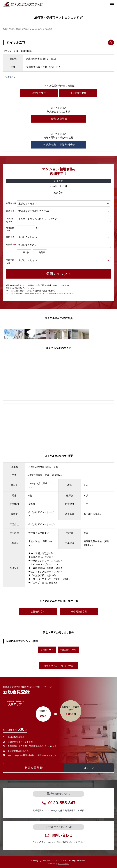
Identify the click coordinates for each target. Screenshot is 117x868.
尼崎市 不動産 (8, 29)
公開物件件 (39, 93)
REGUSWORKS (63, 864)
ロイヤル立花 (47, 29)
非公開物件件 (78, 93)
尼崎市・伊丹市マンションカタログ (28, 29)
